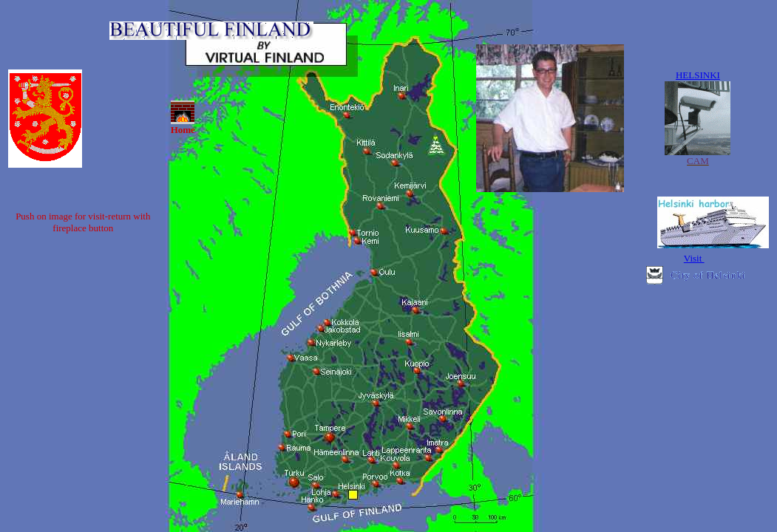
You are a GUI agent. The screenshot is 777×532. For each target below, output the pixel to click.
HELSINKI (698, 75)
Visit (694, 258)
